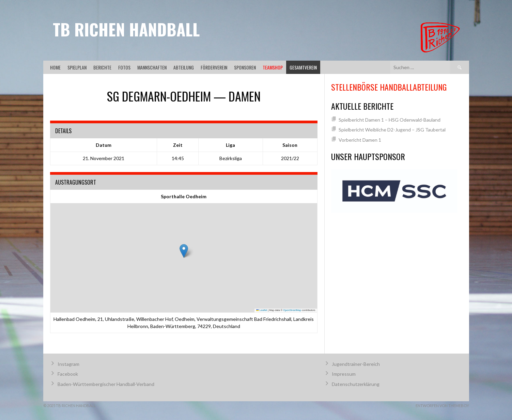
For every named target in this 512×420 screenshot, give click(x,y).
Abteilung (184, 67)
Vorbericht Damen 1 (360, 140)
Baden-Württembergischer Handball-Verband (106, 384)
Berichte (102, 67)
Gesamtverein (303, 67)
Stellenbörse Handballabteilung (389, 87)
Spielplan (77, 67)
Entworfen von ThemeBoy (442, 406)
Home (55, 67)
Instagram (68, 364)
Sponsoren (245, 67)
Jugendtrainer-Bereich (356, 364)
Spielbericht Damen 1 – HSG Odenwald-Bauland (390, 120)
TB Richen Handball (126, 29)
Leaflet (262, 310)
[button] (184, 251)
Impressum (344, 374)
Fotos (124, 67)
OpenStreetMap (292, 310)
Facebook (68, 374)
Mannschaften (152, 67)
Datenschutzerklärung (356, 384)
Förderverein (214, 67)
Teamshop (273, 67)
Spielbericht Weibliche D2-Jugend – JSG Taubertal (392, 130)
